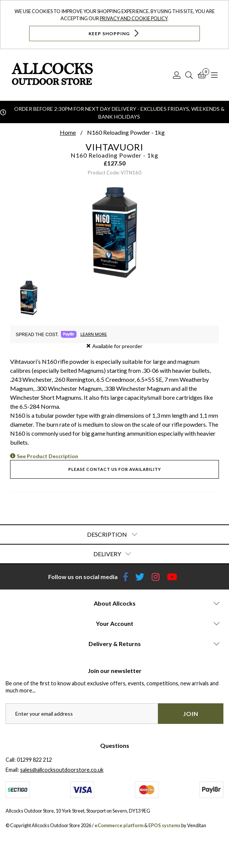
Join (191, 714)
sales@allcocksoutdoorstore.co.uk (62, 770)
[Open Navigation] (214, 75)
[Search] (189, 75)
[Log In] (177, 75)
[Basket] (202, 75)
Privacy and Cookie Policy (134, 18)
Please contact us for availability (115, 469)
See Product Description (47, 456)
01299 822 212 (34, 760)
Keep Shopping (114, 33)
